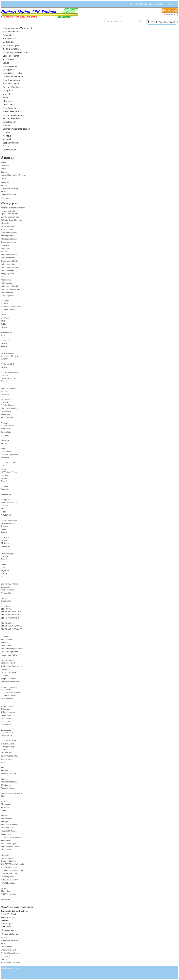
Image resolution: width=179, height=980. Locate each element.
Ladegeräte (5, 587)
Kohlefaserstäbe (7, 283)
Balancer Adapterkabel (10, 652)
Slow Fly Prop (6, 753)
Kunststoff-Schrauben (9, 831)
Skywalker (5, 571)
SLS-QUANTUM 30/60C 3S (12, 629)
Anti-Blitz (4, 642)
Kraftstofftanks (7, 715)
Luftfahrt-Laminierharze (10, 217)
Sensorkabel (6, 645)
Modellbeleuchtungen (9, 520)
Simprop (4, 796)
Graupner (5, 375)
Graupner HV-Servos (9, 463)
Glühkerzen (5, 709)
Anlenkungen (6, 840)
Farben (4, 888)
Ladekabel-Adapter (8, 663)
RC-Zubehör (6, 400)
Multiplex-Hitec (7, 593)
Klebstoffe (5, 223)
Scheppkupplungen (8, 844)
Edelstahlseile (6, 818)
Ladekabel (5, 435)
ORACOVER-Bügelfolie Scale (12, 864)
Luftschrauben (7, 730)
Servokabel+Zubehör (9, 503)
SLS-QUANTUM (7, 623)
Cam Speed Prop (8, 747)
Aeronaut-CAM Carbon (10, 774)
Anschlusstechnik (8, 660)
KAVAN (4, 327)
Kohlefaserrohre (7, 292)
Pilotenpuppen (7, 804)
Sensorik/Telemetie (8, 389)
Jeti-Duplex (5, 394)
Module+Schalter (8, 405)
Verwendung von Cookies (11, 963)
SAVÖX (4, 478)
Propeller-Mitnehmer (9, 788)
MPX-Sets (5, 537)
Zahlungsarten (7, 947)
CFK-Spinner (6, 785)
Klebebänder (6, 850)
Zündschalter (6, 725)
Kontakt (138, 4)
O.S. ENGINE (6, 690)
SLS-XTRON (6, 609)
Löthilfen (4, 676)
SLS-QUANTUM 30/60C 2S (12, 626)
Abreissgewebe (7, 236)
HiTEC (4, 469)
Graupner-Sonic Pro (9, 741)
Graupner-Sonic (7, 733)
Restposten (5, 899)
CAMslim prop (6, 759)
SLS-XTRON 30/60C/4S (10, 618)
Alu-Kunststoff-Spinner (10, 782)
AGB (3, 192)
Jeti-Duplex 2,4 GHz (9, 378)
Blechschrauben (7, 828)
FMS (3, 321)
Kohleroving (6, 248)
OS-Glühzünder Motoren (10, 693)
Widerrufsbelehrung (9, 195)
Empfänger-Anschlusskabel (11, 682)
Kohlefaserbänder (8, 258)
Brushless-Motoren (8, 523)
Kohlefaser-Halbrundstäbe (11, 286)
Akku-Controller (7, 418)
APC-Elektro (6, 771)
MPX (3, 567)
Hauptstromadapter (8, 679)
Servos (4, 449)
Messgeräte (6, 500)
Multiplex (4, 304)
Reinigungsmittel (7, 274)
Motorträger (6, 722)
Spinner (4, 779)
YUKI (3, 509)
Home (131, 4)
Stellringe (5, 822)
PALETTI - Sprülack (9, 894)
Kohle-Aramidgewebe (9, 255)
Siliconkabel (6, 669)
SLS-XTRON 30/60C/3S (10, 615)
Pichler (4, 315)
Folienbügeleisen (8, 877)
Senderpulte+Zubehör (9, 408)
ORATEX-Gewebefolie (10, 874)
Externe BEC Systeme (10, 584)
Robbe (4, 324)
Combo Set (5, 546)
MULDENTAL (6, 515)
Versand (4, 185)
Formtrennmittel (7, 230)
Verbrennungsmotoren (10, 687)
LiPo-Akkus (5, 606)
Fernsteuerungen (8, 353)
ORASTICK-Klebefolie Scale (12, 871)
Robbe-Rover (6, 494)
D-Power (4, 475)
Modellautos (6, 341)
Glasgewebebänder (9, 242)
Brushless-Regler (8, 554)
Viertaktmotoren (7, 699)
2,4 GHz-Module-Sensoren (11, 373)
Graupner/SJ (6, 452)
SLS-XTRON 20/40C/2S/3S (12, 612)
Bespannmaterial (8, 858)
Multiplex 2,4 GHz (8, 364)
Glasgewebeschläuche (10, 261)
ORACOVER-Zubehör (9, 880)
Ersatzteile (5, 457)
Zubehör (4, 277)
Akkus (3, 598)
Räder (3, 810)
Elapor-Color (6, 891)
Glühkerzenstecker (8, 712)
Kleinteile (5, 816)
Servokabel (5, 415)
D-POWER (5, 318)
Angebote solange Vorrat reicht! (13, 208)
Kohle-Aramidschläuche (10, 267)
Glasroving (5, 245)
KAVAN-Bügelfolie (8, 883)
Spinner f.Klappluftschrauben (12, 793)
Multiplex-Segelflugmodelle (11, 307)
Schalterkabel (6, 411)
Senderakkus (6, 601)
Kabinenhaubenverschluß (11, 847)
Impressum (5, 198)
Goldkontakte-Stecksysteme (12, 666)
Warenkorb (5, 166)
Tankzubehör (6, 718)
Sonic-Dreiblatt (7, 735)
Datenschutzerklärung (9, 189)
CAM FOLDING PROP (10, 756)
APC (3, 768)
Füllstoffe (5, 252)
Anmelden (159, 4)
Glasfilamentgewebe (9, 233)
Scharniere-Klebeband (10, 825)
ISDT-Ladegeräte (8, 590)
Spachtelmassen (7, 270)
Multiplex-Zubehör (8, 309)
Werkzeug (5, 807)
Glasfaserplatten (7, 296)
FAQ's (145, 4)
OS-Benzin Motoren (9, 696)
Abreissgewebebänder (10, 239)
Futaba (4, 466)
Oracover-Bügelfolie (9, 861)
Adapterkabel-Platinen (10, 655)
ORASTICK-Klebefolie (10, 867)
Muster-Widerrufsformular (17, 175)
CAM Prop (5, 750)
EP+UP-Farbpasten (9, 226)
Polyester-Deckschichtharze (12, 220)
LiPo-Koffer (5, 637)
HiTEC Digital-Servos (9, 472)
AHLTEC (4, 444)
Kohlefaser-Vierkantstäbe (11, 289)
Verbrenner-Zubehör (9, 706)
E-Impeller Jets (7, 333)
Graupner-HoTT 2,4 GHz (11, 356)
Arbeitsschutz (6, 280)
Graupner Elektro (8, 744)
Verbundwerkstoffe (8, 211)
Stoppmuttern (6, 834)
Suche (151, 4)
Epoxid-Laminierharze (9, 214)
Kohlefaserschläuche (9, 264)
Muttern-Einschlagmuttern (11, 837)
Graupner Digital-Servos (10, 455)
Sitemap (4, 172)
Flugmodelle (6, 301)
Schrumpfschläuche (9, 672)
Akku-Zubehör (6, 640)
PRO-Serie (5, 543)
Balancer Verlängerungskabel (12, 649)
